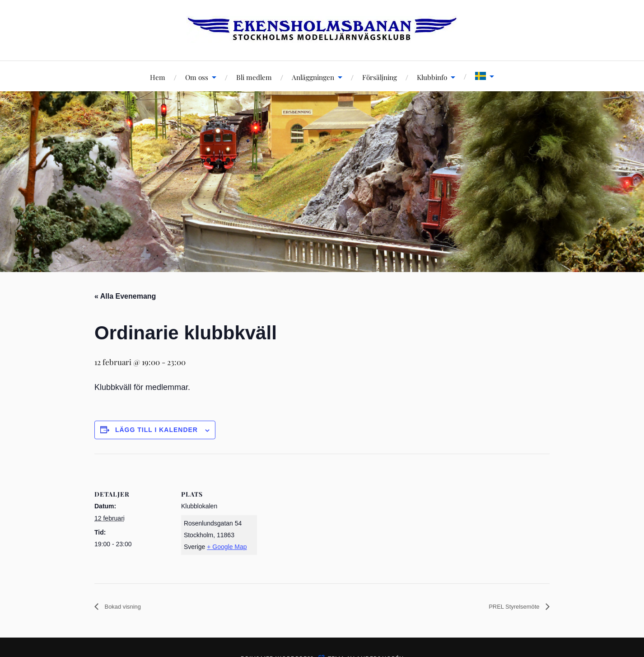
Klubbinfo (432, 77)
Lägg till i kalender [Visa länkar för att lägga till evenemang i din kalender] (156, 430)
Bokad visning (126, 607)
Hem (158, 77)
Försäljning (380, 77)
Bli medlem (254, 77)
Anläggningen (313, 77)
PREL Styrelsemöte (509, 607)
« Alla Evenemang (125, 296)
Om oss (197, 77)
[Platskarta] (315, 516)
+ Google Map (227, 547)
